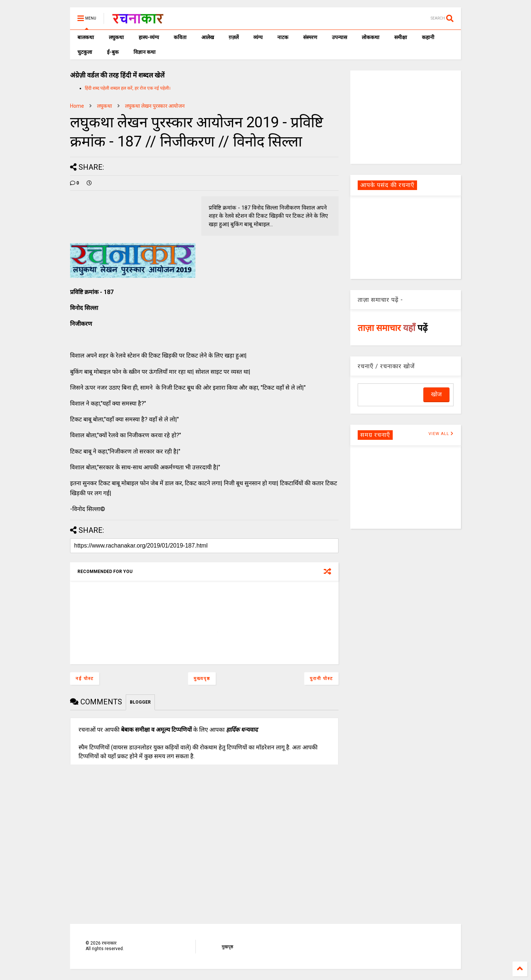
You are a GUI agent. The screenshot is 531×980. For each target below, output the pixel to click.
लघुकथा (116, 37)
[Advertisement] (406, 117)
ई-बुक (113, 52)
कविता (180, 37)
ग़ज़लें (234, 37)
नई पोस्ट (85, 679)
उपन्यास (339, 37)
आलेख (208, 37)
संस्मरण (310, 37)
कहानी (428, 37)
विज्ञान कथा (145, 52)
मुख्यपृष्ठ (202, 679)
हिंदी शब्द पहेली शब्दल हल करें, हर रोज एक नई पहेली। (128, 88)
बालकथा (86, 37)
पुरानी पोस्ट (321, 679)
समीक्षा (401, 37)
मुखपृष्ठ (227, 947)
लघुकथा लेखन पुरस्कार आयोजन (155, 106)
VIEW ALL (441, 434)
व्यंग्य (258, 37)
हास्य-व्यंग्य (149, 37)
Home (77, 106)
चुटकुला (85, 52)
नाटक (283, 37)
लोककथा (371, 37)
